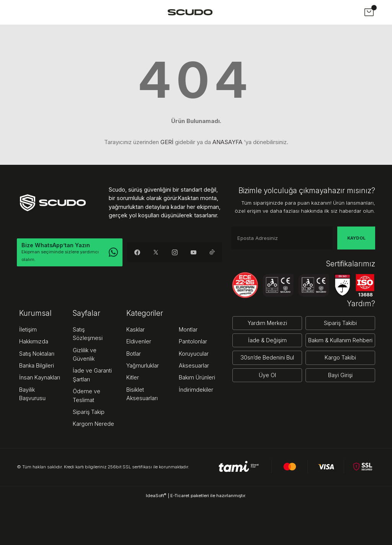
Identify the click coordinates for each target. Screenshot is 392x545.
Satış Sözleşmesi (88, 334)
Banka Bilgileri (37, 365)
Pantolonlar (193, 341)
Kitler (133, 377)
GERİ (167, 142)
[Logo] (190, 12)
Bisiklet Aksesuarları (142, 394)
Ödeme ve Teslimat (87, 395)
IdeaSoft (156, 495)
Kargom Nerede (93, 424)
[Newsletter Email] (282, 238)
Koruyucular (194, 354)
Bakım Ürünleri (197, 377)
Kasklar (136, 329)
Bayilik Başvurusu (32, 394)
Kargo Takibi (340, 357)
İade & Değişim (267, 340)
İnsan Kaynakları (40, 377)
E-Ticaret (180, 496)
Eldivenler (139, 341)
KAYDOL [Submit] (356, 238)
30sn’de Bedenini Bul (267, 357)
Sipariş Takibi (340, 323)
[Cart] (369, 12)
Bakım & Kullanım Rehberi (340, 340)
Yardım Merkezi (267, 323)
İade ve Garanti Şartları (92, 375)
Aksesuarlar (194, 365)
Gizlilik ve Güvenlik (85, 354)
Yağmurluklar (143, 365)
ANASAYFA (227, 142)
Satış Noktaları (37, 354)
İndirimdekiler (196, 390)
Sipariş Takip (89, 412)
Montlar (188, 329)
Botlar (134, 354)
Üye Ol (267, 375)
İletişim (28, 329)
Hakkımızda (34, 341)
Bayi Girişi (340, 375)
